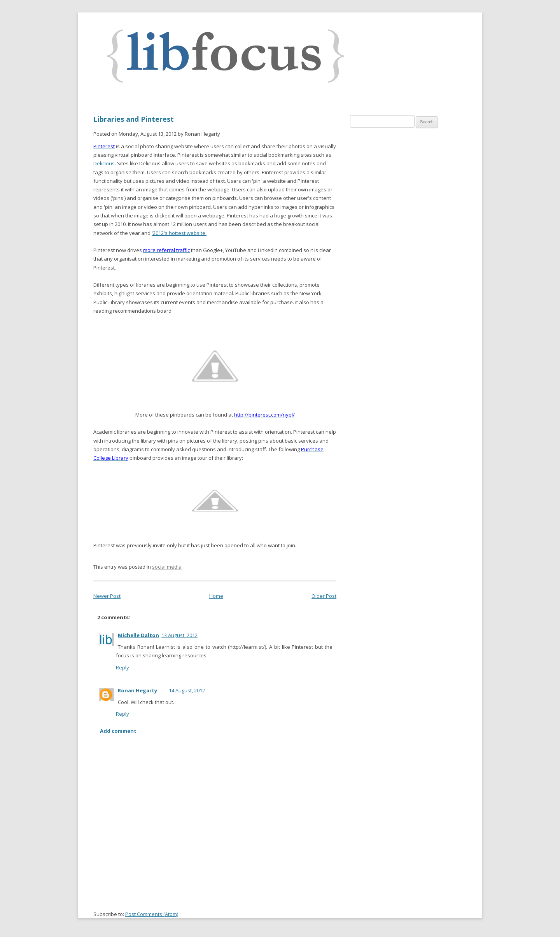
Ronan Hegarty (137, 690)
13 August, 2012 (179, 635)
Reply (122, 667)
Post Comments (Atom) (152, 914)
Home (216, 596)
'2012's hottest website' (179, 233)
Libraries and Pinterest (134, 119)
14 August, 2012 (187, 690)
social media (167, 567)
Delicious (104, 163)
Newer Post (107, 596)
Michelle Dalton (138, 635)
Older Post (324, 596)
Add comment (118, 731)
